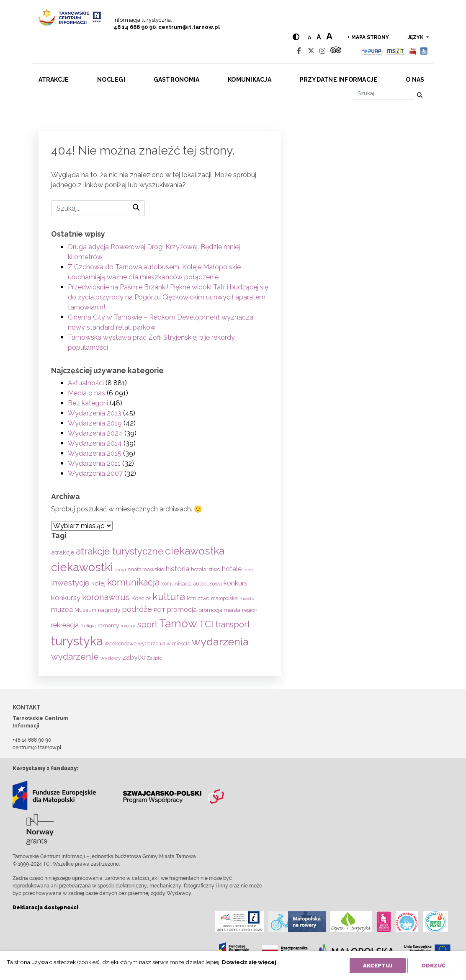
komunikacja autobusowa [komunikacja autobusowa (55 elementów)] (192, 584)
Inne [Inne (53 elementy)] (248, 570)
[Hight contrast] (296, 37)
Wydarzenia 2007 (95, 473)
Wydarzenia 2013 (95, 413)
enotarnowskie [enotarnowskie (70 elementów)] (146, 569)
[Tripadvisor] (336, 51)
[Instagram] (322, 51)
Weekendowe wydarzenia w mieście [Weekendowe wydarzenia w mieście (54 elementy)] (147, 644)
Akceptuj (378, 966)
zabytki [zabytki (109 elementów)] (134, 657)
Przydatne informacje (339, 80)
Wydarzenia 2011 (94, 463)
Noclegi (111, 80)
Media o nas (86, 393)
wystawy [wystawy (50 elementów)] (111, 658)
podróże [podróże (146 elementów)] (137, 609)
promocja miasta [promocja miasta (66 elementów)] (219, 610)
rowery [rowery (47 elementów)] (128, 626)
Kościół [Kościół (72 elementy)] (141, 598)
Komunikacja (250, 80)
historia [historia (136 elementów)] (178, 569)
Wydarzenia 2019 (95, 423)
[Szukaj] (383, 94)
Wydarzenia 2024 (95, 433)
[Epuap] (372, 51)
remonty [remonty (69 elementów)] (108, 625)
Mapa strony (370, 37)
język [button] (416, 37)
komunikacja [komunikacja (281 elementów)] (133, 582)
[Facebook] (299, 51)
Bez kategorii (88, 403)
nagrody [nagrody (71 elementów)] (109, 610)
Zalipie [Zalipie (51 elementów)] (154, 658)
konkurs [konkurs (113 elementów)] (236, 583)
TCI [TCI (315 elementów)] (206, 624)
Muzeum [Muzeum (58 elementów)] (85, 610)
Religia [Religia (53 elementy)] (88, 626)
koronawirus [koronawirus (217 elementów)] (106, 597)
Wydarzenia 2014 (95, 443)
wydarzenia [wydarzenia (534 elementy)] (220, 642)
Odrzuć (433, 966)
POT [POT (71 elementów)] (160, 610)
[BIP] (412, 51)
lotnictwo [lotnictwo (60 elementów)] (198, 598)
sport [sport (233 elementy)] (147, 624)
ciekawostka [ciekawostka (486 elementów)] (195, 551)
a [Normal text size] (310, 37)
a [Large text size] (329, 36)
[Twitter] (311, 51)
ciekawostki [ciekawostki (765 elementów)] (82, 567)
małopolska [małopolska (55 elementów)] (224, 598)
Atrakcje (54, 80)
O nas (415, 80)
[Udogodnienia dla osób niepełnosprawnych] (424, 51)
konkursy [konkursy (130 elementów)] (66, 598)
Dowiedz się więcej (249, 962)
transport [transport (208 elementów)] (233, 624)
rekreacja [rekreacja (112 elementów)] (65, 625)
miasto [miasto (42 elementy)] (247, 598)
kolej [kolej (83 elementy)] (98, 583)
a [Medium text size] (319, 37)
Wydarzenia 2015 (95, 453)
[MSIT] (396, 51)
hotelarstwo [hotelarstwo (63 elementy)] (206, 569)
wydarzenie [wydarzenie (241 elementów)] (75, 657)
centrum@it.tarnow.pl (189, 27)
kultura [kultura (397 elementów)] (169, 597)
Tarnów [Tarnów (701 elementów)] (178, 623)
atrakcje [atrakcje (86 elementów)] (63, 552)
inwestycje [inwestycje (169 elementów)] (70, 583)
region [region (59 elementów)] (250, 610)
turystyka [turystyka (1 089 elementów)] (77, 641)
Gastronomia (177, 80)
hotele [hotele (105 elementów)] (232, 569)
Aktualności (86, 383)
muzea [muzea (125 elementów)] (62, 609)
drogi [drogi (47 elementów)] (120, 570)
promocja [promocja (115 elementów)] (182, 610)
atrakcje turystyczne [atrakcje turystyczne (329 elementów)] (120, 551)
